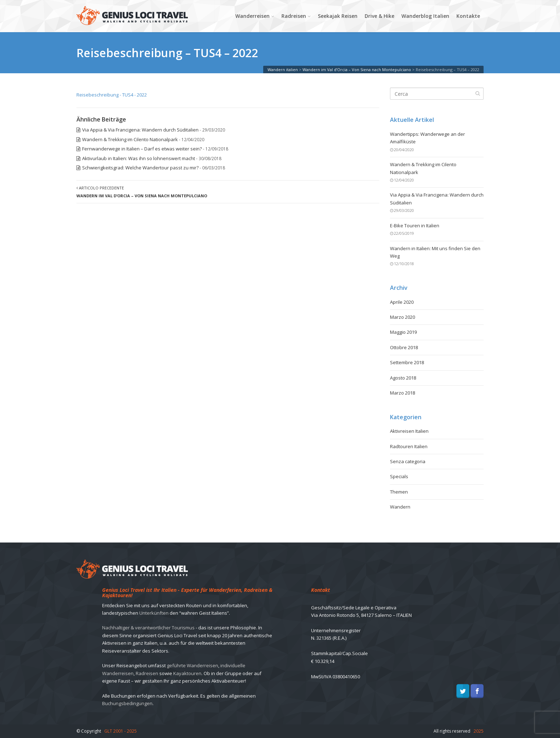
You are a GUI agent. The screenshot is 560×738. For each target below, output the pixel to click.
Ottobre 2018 (404, 347)
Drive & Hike (379, 16)
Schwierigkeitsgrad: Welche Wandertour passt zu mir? (140, 168)
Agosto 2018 (403, 378)
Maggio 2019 (403, 332)
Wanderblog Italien (425, 16)
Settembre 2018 (407, 362)
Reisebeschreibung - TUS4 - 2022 (112, 95)
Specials (399, 476)
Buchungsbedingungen (127, 703)
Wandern (400, 507)
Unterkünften (154, 613)
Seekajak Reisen (338, 16)
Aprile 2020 (402, 302)
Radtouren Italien (409, 446)
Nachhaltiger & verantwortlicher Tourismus (148, 628)
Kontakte (468, 16)
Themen (399, 492)
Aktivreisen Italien (409, 431)
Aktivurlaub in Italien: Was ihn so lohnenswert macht (139, 158)
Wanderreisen (252, 16)
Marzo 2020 (402, 317)
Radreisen (294, 16)
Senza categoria (408, 461)
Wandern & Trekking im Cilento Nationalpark (130, 139)
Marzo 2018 (402, 393)
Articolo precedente (142, 192)
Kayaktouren (187, 673)
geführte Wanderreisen (192, 665)
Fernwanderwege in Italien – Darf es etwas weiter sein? (142, 149)
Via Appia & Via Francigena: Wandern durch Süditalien (140, 130)
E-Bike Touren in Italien (415, 226)
